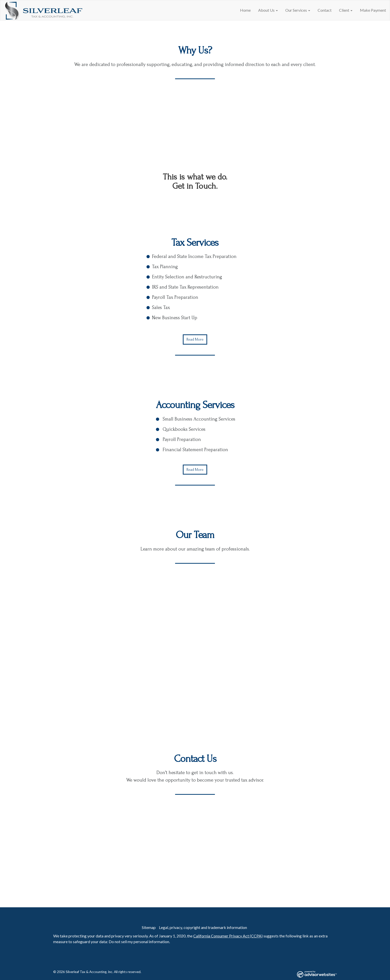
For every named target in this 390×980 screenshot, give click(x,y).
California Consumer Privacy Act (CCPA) (228, 936)
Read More (195, 339)
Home (245, 10)
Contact (325, 10)
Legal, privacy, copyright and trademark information (203, 927)
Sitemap (149, 927)
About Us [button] (268, 10)
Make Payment (373, 10)
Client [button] (346, 10)
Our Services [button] (298, 10)
